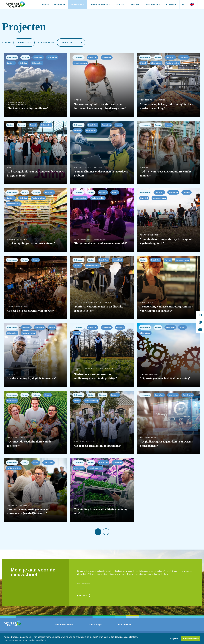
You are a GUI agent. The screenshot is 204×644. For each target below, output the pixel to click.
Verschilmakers (100, 5)
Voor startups (95, 627)
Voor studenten (125, 627)
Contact (171, 5)
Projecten (78, 5)
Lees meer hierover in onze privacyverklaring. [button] (25, 640)
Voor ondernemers (64, 627)
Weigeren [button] (174, 639)
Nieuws (136, 5)
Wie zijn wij (153, 5)
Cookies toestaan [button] (191, 639)
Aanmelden (90, 597)
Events (121, 5)
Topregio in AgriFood (52, 5)
